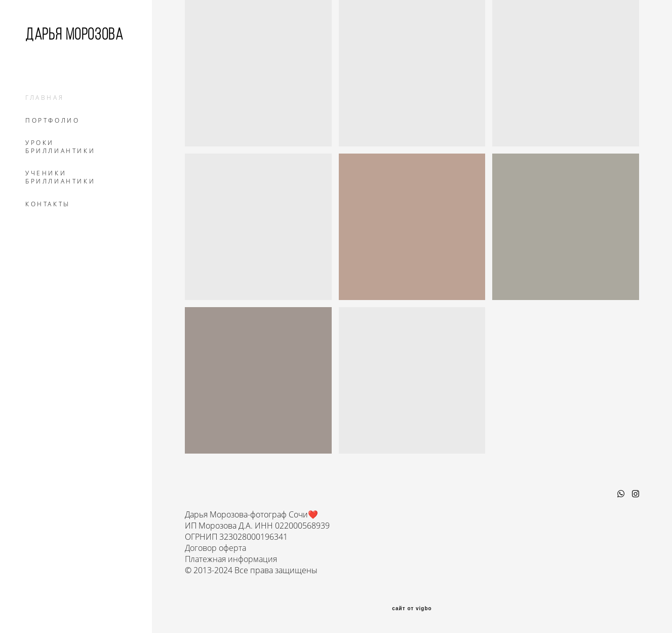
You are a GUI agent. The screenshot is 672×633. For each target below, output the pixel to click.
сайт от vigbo (412, 609)
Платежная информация (231, 559)
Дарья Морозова (74, 34)
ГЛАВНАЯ (45, 98)
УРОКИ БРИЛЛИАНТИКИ (60, 147)
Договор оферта (215, 548)
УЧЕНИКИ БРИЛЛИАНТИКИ (60, 177)
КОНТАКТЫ (48, 204)
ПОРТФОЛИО (52, 121)
